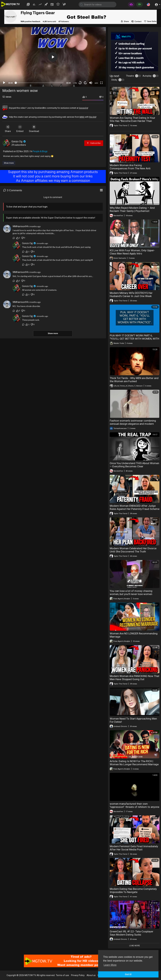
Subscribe (94, 143)
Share (8, 129)
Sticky (114, 80)
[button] (148, 4)
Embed (21, 129)
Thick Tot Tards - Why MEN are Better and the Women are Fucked (134, 380)
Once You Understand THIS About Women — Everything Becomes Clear (134, 465)
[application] (53, 57)
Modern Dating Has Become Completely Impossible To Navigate (133, 890)
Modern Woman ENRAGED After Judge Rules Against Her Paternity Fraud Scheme (135, 507)
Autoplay (147, 76)
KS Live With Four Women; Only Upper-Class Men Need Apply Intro (132, 252)
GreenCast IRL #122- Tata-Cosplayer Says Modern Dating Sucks (132, 933)
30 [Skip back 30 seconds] (80, 83)
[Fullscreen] (101, 83)
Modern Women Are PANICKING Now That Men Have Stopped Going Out (135, 678)
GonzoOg (83, 108)
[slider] (40, 83)
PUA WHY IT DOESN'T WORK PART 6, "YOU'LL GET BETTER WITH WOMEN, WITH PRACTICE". (134, 339)
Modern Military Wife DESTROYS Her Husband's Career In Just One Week (131, 295)
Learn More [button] (110, 965)
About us (91, 975)
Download (35, 129)
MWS (82, 117)
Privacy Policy (78, 975)
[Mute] (91, 83)
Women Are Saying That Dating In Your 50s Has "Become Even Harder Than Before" (132, 121)
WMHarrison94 (20, 226)
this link (93, 117)
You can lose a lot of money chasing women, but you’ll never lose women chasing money (131, 594)
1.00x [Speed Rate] (75, 83)
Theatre (130, 76)
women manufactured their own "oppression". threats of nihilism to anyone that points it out (135, 807)
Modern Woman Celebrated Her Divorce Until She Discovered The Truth (133, 550)
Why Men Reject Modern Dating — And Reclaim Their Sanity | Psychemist (132, 209)
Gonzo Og (19, 141)
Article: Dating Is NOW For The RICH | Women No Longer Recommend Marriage (134, 763)
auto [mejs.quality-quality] (96, 83)
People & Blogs (40, 151)
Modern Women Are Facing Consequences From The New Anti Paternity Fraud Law (130, 168)
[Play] (4, 83)
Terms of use (62, 975)
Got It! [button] (128, 974)
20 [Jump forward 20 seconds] (85, 83)
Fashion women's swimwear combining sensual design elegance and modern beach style (133, 424)
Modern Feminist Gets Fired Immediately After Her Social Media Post (134, 848)
